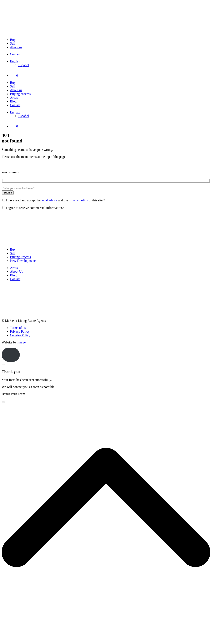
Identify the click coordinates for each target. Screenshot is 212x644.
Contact (15, 54)
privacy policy (78, 200)
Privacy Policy (20, 331)
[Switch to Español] (24, 65)
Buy (13, 40)
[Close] (3, 365)
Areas (14, 98)
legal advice (49, 200)
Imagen (22, 342)
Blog (13, 101)
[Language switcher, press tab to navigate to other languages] (15, 61)
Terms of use (19, 328)
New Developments (23, 261)
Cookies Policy (20, 335)
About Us (16, 271)
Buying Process (20, 257)
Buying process (20, 94)
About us (16, 47)
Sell (13, 43)
